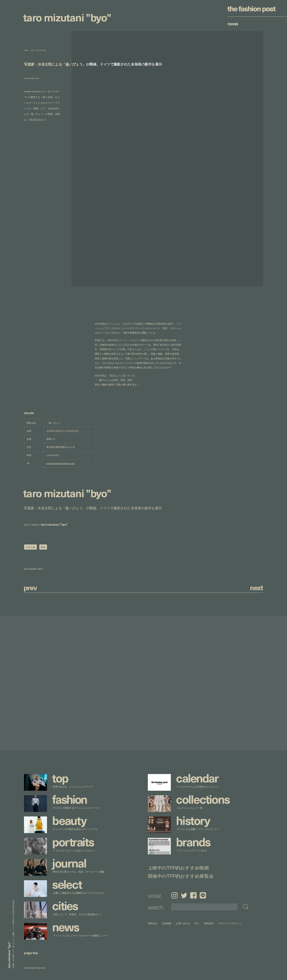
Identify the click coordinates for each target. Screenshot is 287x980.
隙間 (43, 547)
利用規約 (209, 923)
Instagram (174, 895)
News (233, 23)
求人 (197, 923)
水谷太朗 (30, 547)
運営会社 (153, 923)
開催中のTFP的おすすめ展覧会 (181, 876)
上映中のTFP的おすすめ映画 (178, 868)
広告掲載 (167, 923)
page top (31, 953)
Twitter (184, 895)
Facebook (193, 895)
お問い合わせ (183, 923)
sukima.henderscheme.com (61, 463)
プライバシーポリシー (230, 923)
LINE (203, 895)
